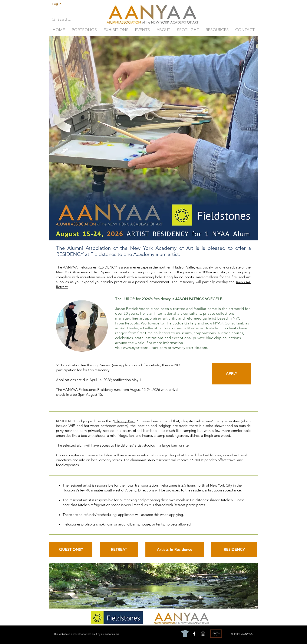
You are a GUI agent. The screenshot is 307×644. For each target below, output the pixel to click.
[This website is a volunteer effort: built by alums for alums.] (87, 634)
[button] (84, 30)
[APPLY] (232, 374)
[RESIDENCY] (234, 549)
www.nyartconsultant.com (145, 348)
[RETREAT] (119, 549)
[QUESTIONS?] (71, 549)
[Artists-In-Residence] (175, 549)
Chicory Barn (125, 421)
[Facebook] (194, 634)
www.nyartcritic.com (190, 348)
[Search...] (67, 20)
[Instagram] (203, 634)
